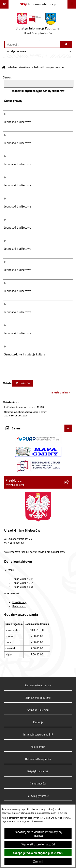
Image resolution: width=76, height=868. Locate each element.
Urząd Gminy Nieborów (50, 124)
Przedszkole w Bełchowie (52, 355)
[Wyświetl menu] (72, 4)
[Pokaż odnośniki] (4, 4)
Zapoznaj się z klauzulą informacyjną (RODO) (38, 834)
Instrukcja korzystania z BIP (38, 764)
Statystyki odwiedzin (38, 801)
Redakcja (38, 752)
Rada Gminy (19, 635)
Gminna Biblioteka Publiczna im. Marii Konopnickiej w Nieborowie (53, 379)
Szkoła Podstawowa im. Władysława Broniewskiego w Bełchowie (53, 258)
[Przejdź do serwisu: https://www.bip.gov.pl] (38, 4)
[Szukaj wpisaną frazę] (66, 45)
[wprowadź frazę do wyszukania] (32, 45)
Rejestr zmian (38, 776)
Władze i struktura (19, 67)
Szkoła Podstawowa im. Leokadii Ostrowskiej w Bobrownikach (50, 284)
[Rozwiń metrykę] (22, 412)
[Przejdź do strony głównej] (38, 25)
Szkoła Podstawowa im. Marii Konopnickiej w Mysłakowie (50, 332)
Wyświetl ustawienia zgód (38, 844)
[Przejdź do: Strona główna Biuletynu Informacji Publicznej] (4, 67)
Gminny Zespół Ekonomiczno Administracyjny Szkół (50, 169)
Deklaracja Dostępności (38, 788)
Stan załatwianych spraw (38, 715)
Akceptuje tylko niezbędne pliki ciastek (38, 853)
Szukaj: (7, 77)
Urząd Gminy (19, 631)
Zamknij (38, 861)
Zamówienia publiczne (38, 727)
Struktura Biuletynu (38, 739)
